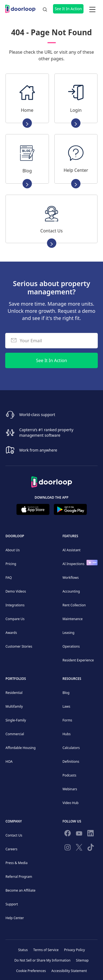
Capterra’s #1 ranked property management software (46, 432)
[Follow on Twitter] (79, 848)
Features (70, 536)
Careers (11, 849)
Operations (71, 646)
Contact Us (14, 835)
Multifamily (14, 706)
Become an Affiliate (20, 890)
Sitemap (82, 960)
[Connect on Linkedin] (91, 834)
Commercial (15, 734)
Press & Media (16, 863)
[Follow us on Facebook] (68, 834)
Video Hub (70, 803)
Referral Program (19, 877)
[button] (92, 9)
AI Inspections (73, 564)
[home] (22, 9)
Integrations (15, 605)
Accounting (71, 591)
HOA (9, 762)
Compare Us (15, 619)
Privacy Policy (74, 950)
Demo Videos (16, 591)
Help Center (15, 918)
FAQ (9, 578)
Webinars (70, 789)
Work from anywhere (38, 450)
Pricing (11, 564)
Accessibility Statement (69, 971)
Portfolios (16, 679)
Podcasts (69, 775)
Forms (67, 720)
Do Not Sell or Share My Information (42, 960)
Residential (14, 693)
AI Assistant (71, 550)
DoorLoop (15, 536)
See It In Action (68, 9)
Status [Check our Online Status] (23, 950)
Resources (72, 679)
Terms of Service (46, 950)
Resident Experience (78, 660)
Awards (11, 633)
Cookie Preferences (31, 971)
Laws (66, 706)
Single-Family (16, 720)
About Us (13, 550)
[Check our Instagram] (68, 849)
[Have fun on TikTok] (91, 848)
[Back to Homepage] (52, 480)
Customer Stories (19, 646)
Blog (66, 693)
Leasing (68, 633)
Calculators (71, 748)
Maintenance (72, 619)
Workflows (70, 578)
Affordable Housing (21, 748)
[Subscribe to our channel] (79, 834)
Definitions (71, 762)
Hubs (66, 734)
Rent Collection (74, 605)
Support (12, 904)
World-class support (37, 415)
